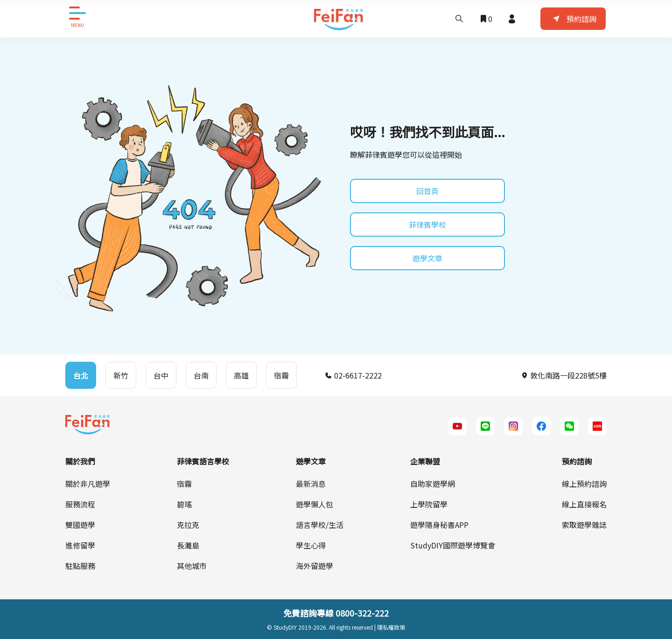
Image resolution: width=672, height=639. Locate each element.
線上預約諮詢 (584, 484)
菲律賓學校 (427, 225)
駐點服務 (80, 566)
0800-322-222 (362, 613)
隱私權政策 (391, 627)
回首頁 (427, 191)
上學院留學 (429, 504)
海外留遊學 (315, 566)
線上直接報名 (584, 504)
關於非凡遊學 (88, 484)
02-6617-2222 (353, 375)
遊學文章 (427, 258)
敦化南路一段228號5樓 (564, 375)
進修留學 (80, 545)
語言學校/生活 (320, 525)
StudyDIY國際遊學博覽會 (453, 545)
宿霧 (184, 484)
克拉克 (188, 525)
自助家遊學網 (433, 484)
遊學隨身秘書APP (439, 525)
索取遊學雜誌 (584, 525)
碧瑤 (184, 504)
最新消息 (311, 484)
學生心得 (311, 545)
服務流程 (80, 504)
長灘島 (188, 545)
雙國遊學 (80, 525)
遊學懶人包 (315, 504)
